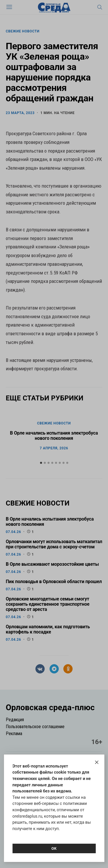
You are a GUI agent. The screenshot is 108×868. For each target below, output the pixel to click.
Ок (54, 848)
